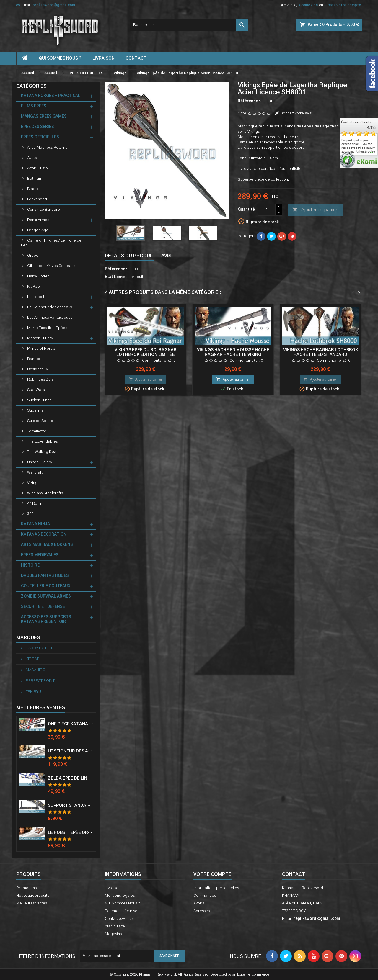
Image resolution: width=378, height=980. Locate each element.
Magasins (113, 934)
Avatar (33, 158)
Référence (248, 101)
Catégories (31, 86)
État (109, 277)
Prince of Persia (41, 349)
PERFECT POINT (40, 681)
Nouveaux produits (33, 896)
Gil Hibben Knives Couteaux (51, 266)
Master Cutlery (40, 338)
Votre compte (212, 874)
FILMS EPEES (34, 106)
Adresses (202, 911)
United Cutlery (40, 462)
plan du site (115, 926)
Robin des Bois (40, 380)
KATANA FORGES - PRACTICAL (51, 96)
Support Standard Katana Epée (71, 806)
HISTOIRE (30, 566)
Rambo (34, 359)
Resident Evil (38, 369)
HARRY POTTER (39, 648)
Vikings (33, 483)
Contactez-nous (119, 919)
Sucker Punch (39, 400)
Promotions (26, 888)
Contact (294, 874)
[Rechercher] (189, 25)
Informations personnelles (216, 888)
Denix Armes (38, 220)
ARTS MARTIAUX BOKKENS (47, 545)
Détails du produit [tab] (130, 256)
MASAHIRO (35, 670)
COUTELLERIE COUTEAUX (46, 586)
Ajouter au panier (315, 210)
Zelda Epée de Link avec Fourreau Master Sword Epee (71, 778)
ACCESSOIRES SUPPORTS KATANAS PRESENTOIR (46, 620)
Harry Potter (38, 276)
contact (136, 58)
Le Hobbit (36, 297)
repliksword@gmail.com (54, 5)
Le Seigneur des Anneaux (50, 307)
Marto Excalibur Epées (47, 328)
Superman (36, 411)
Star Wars (36, 390)
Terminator (37, 431)
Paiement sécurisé (121, 911)
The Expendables (42, 442)
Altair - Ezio (38, 168)
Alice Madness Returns (47, 148)
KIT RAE (32, 659)
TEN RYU (33, 692)
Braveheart (37, 199)
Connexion (308, 5)
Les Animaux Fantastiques (50, 318)
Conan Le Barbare (44, 210)
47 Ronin (35, 504)
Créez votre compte (343, 5)
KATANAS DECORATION (44, 535)
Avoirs (199, 903)
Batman (34, 179)
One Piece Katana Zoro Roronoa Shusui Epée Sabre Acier (71, 724)
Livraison (104, 58)
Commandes (205, 896)
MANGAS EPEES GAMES (44, 117)
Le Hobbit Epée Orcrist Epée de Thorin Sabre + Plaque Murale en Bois (71, 833)
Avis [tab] (166, 256)
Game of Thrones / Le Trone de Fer (51, 243)
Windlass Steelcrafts (45, 493)
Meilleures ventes (32, 903)
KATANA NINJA (35, 524)
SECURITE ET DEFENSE (43, 607)
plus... (373, 153)
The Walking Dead (43, 452)
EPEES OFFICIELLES (40, 137)
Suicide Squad (40, 421)
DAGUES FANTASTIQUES (45, 576)
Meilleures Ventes (41, 708)
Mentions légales (120, 896)
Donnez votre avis (296, 113)
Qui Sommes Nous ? (60, 58)
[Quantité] (267, 210)
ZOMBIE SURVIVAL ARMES (46, 597)
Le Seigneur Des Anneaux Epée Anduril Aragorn (71, 751)
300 (30, 514)
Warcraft (35, 473)
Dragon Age (38, 230)
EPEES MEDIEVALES (40, 555)
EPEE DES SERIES (38, 127)
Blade (32, 189)
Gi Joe (33, 256)
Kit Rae (34, 287)
